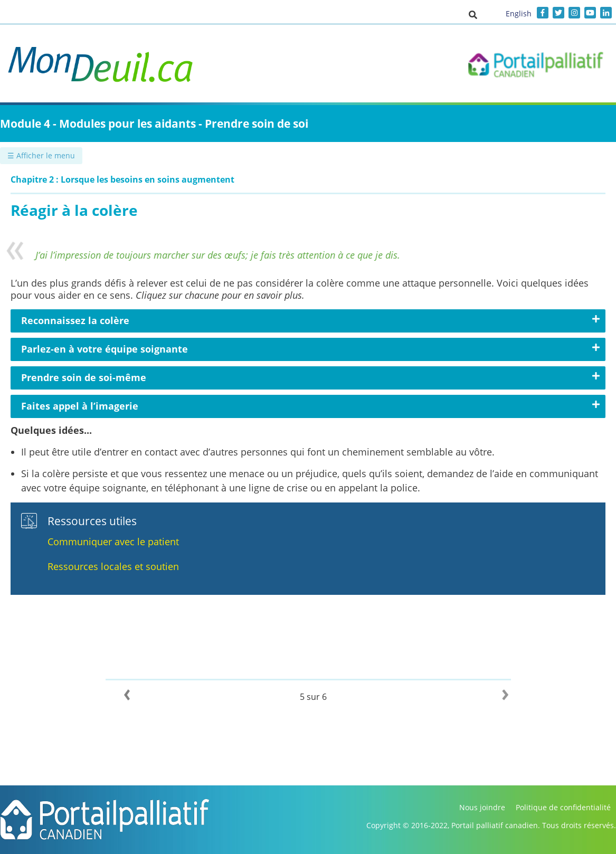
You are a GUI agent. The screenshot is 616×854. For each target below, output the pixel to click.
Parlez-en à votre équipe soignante (105, 349)
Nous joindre (482, 807)
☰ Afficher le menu (41, 155)
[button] (473, 14)
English (519, 13)
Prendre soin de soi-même (84, 377)
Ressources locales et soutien (113, 566)
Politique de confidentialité (563, 807)
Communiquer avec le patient (113, 542)
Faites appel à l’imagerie (80, 406)
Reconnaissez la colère (75, 320)
